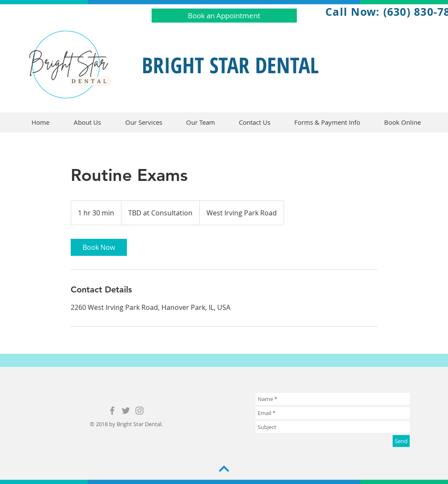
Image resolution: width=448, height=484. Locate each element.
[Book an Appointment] (224, 16)
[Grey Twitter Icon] (126, 411)
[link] (99, 247)
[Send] (401, 441)
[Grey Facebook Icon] (112, 411)
